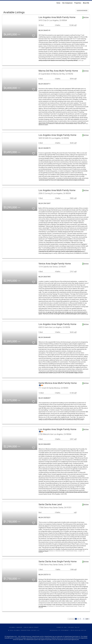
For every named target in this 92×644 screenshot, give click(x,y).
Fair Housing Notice (79, 630)
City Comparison (67, 3)
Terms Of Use (62, 627)
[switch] (34, 35)
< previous (71, 619)
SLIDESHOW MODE (82, 11)
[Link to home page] (3, 3)
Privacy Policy (74, 627)
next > (87, 619)
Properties (78, 3)
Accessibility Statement (59, 630)
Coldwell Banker (16, 627)
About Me (86, 3)
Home (58, 3)
